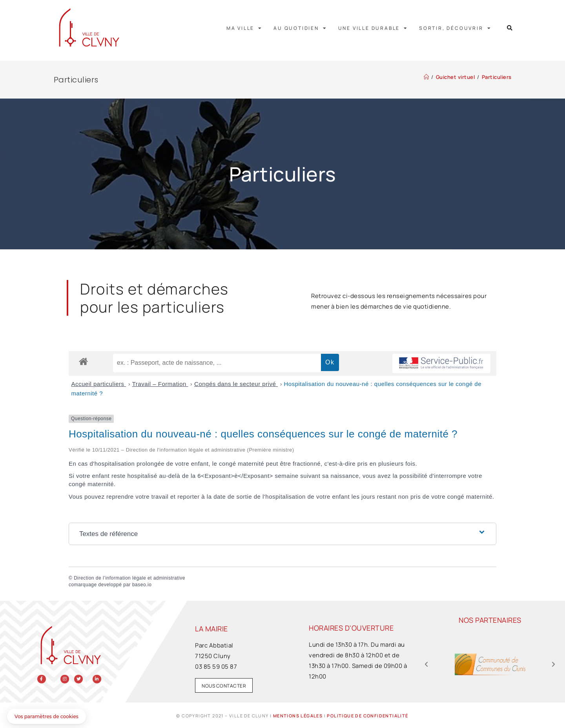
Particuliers (497, 77)
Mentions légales (298, 716)
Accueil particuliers (99, 384)
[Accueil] (426, 77)
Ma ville (244, 28)
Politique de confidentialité (367, 716)
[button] (510, 28)
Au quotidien (300, 28)
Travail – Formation (160, 384)
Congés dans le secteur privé (236, 384)
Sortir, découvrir (455, 28)
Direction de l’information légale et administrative (129, 578)
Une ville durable (373, 28)
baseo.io (142, 585)
